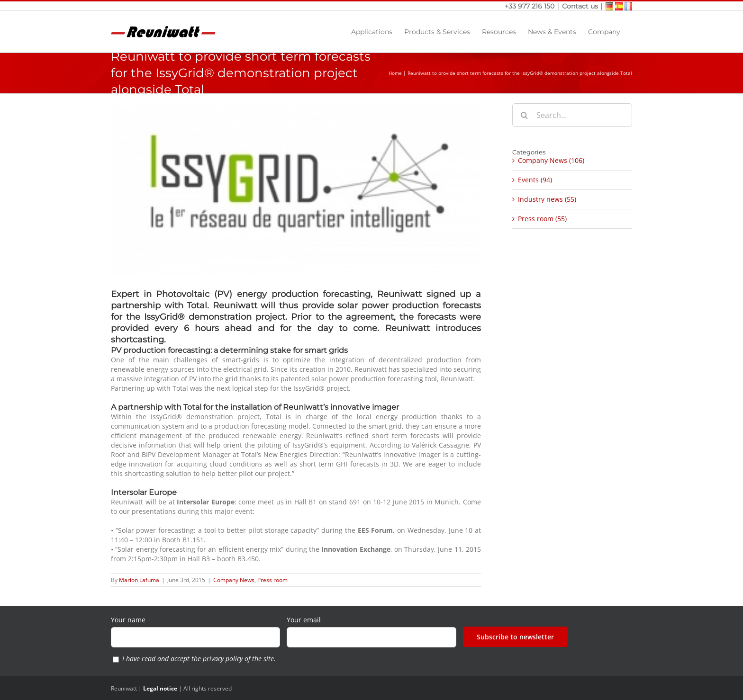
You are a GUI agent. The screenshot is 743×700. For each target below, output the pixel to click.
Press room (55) (542, 219)
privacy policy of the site (238, 659)
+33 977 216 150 (530, 6)
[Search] (524, 115)
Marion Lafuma (139, 580)
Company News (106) (551, 160)
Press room (272, 580)
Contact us (580, 6)
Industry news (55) (547, 199)
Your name (128, 620)
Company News (234, 580)
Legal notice (160, 688)
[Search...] (572, 115)
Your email (304, 620)
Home (395, 73)
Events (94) (535, 180)
